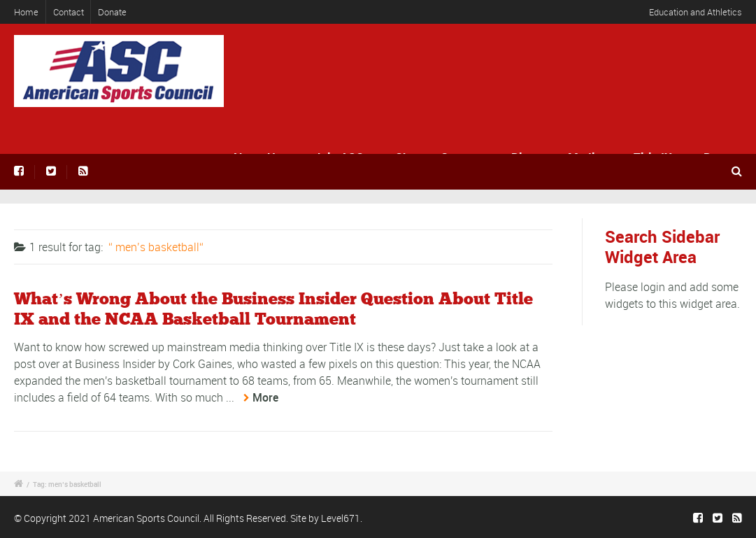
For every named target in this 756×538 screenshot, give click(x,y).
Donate (112, 12)
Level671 (341, 518)
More (265, 397)
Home (26, 12)
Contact (69, 12)
